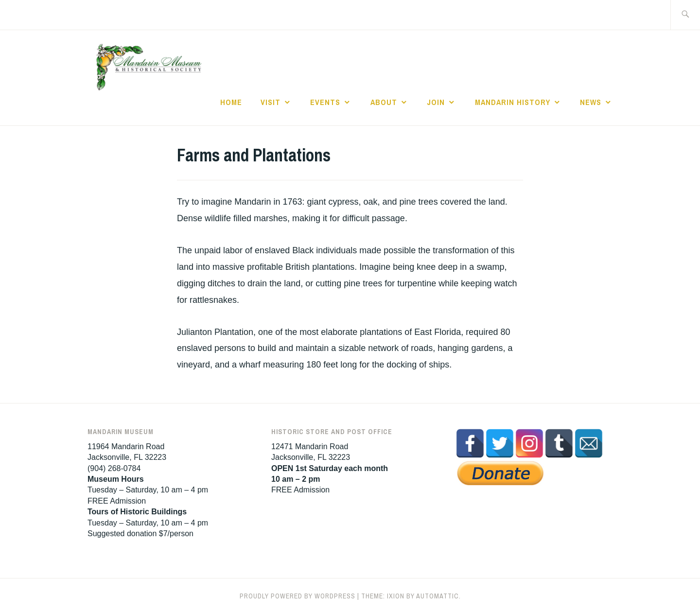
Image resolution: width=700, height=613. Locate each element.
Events (325, 102)
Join (436, 102)
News (591, 102)
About (384, 102)
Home (231, 102)
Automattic (437, 596)
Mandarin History (513, 102)
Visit (271, 102)
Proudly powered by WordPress (297, 596)
